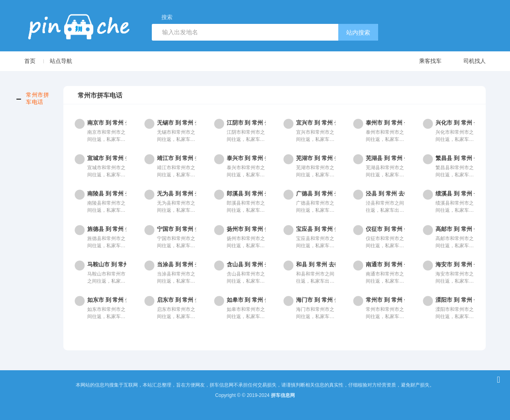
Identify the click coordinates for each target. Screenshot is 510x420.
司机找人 (467, 62)
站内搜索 (358, 32)
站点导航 (61, 61)
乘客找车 (423, 62)
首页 (30, 61)
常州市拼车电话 (37, 98)
